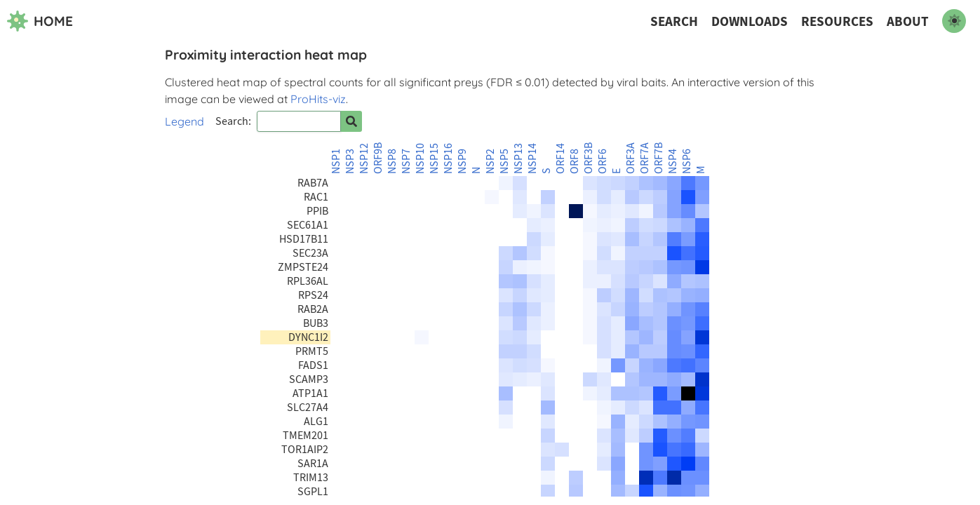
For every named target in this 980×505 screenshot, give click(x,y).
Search (674, 21)
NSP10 (420, 159)
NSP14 (532, 159)
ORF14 (561, 159)
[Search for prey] (351, 121)
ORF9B (378, 158)
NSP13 (518, 159)
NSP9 (462, 161)
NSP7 (406, 161)
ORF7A (645, 158)
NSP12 (364, 159)
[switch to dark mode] (954, 21)
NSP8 (392, 161)
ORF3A (631, 158)
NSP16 (448, 159)
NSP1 (336, 161)
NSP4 (673, 161)
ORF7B (659, 158)
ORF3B (589, 158)
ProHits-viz (318, 99)
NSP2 (490, 161)
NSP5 (504, 161)
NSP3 (350, 161)
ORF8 (575, 161)
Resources (837, 21)
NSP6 (687, 161)
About (908, 21)
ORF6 (603, 161)
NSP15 (434, 159)
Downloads (750, 21)
